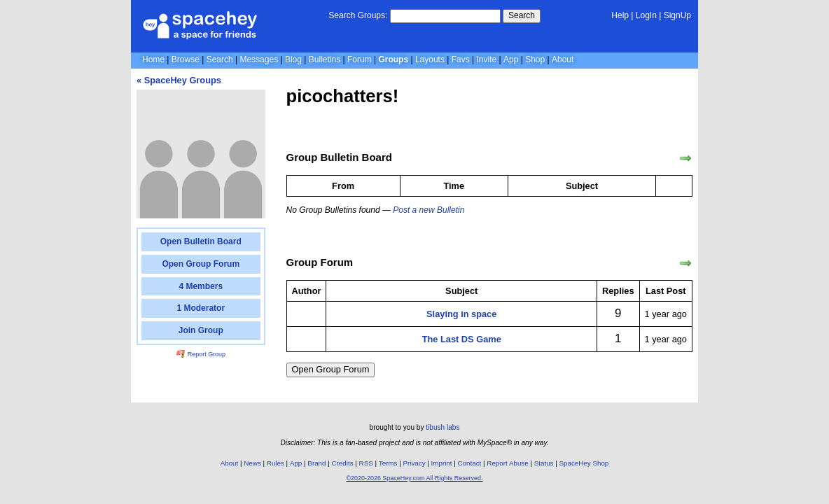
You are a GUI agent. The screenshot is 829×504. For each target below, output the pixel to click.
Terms (388, 463)
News (252, 463)
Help (620, 15)
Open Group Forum (331, 369)
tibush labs (443, 427)
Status (544, 463)
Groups (393, 59)
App (511, 59)
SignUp (677, 15)
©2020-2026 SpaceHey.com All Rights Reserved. (414, 478)
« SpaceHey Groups (179, 80)
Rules (276, 463)
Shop (535, 59)
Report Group (201, 354)
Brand (316, 463)
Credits (343, 463)
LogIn (646, 15)
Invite (487, 59)
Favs (461, 59)
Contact (470, 463)
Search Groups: (358, 15)
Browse (186, 59)
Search (522, 15)
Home (153, 59)
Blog (293, 59)
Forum (360, 59)
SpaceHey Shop (584, 463)
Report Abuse (507, 463)
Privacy (414, 463)
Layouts (430, 59)
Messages (259, 59)
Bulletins (325, 59)
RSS (366, 463)
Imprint (442, 463)
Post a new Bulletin (429, 210)
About (563, 59)
